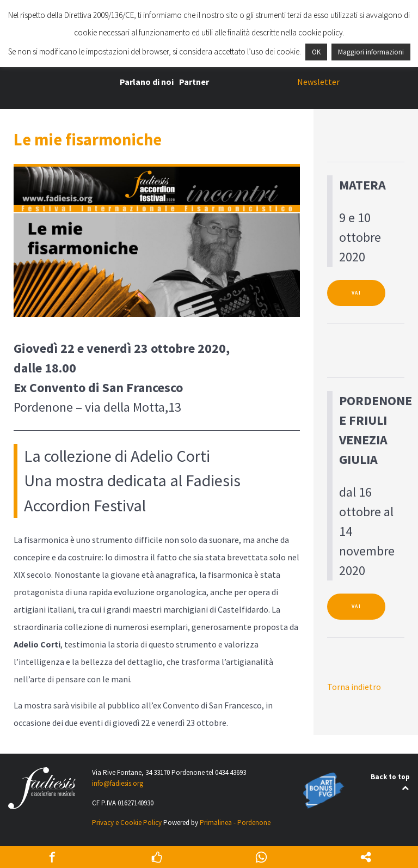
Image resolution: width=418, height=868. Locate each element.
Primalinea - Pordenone (235, 823)
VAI (356, 293)
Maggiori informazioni (371, 52)
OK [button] (316, 52)
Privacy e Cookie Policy (127, 823)
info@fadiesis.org (118, 783)
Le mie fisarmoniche (88, 139)
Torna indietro (354, 687)
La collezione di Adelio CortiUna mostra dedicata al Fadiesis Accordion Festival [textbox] (132, 481)
